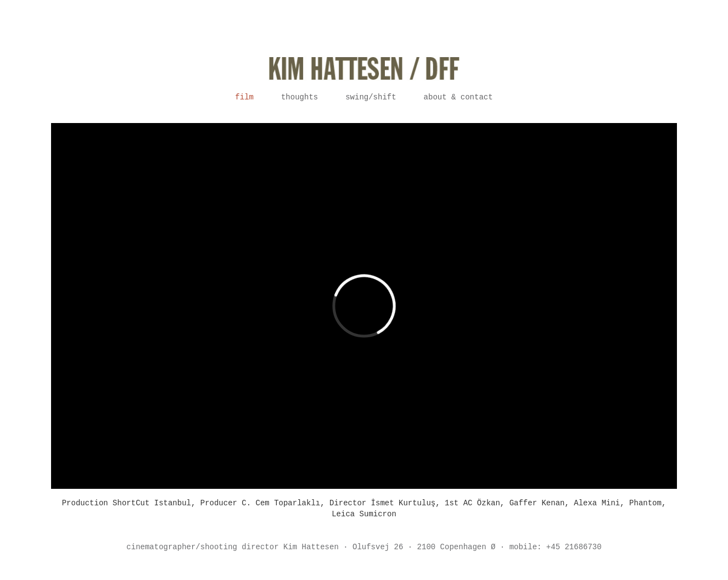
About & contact (458, 97)
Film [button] (244, 97)
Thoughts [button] (299, 97)
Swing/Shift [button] (371, 97)
